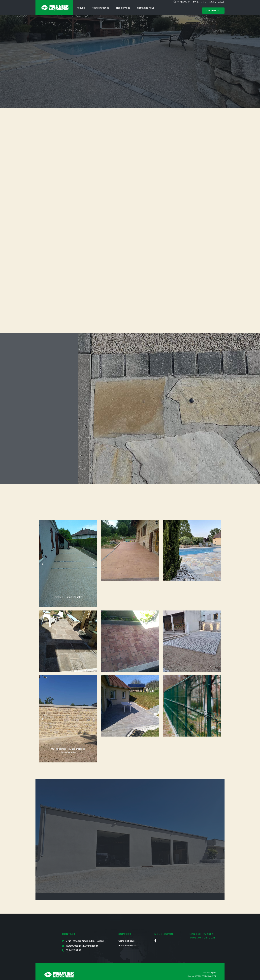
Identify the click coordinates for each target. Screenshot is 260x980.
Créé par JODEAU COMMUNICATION (200, 970)
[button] (43, 574)
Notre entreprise (100, 8)
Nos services (123, 8)
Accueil (81, 8)
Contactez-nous (146, 8)
